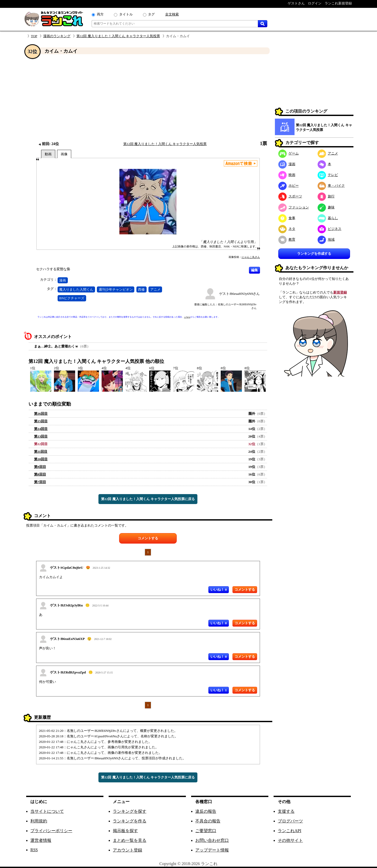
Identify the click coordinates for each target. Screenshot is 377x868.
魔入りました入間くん (76, 289)
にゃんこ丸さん (251, 257)
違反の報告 (206, 811)
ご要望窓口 (206, 831)
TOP (34, 36)
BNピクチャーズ (72, 298)
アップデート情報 (212, 850)
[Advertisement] (148, 98)
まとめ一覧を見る (130, 840)
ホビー (289, 186)
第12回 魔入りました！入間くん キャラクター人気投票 (118, 36)
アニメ (155, 289)
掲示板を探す (125, 831)
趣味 (326, 207)
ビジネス (329, 229)
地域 (326, 239)
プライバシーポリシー (51, 831)
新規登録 (340, 292)
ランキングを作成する (314, 254)
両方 (100, 14)
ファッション (294, 207)
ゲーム (289, 153)
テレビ (328, 175)
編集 (254, 270)
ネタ (287, 229)
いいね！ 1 (219, 690)
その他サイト (290, 840)
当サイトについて (47, 811)
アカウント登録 (127, 850)
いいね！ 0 (219, 590)
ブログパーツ (290, 821)
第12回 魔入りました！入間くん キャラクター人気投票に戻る (148, 499)
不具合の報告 (208, 821)
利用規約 (39, 821)
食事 (287, 218)
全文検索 (172, 14)
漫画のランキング (57, 36)
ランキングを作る (130, 821)
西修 (141, 289)
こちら (187, 317)
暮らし (328, 218)
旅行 (326, 196)
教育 (287, 239)
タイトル (126, 14)
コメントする (148, 538)
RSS (34, 850)
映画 (287, 175)
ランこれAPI (290, 831)
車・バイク (331, 186)
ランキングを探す (130, 811)
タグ (151, 14)
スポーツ (290, 196)
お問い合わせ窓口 (212, 840)
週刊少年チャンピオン (116, 289)
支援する (286, 811)
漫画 (63, 280)
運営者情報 (41, 840)
